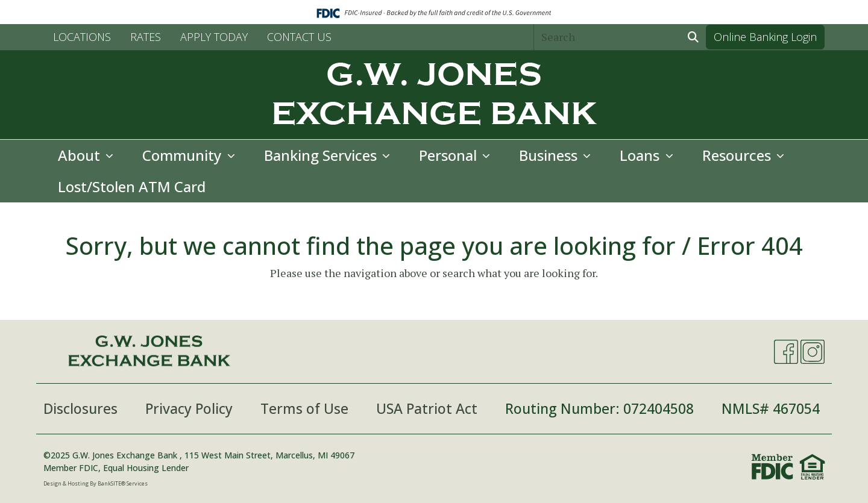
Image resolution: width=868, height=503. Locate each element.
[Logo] (434, 95)
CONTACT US (299, 37)
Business (550, 155)
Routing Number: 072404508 (599, 408)
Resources (738, 155)
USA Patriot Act (427, 408)
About (81, 155)
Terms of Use (304, 408)
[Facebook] (786, 352)
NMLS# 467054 (771, 408)
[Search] (608, 37)
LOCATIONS (82, 37)
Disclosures (80, 408)
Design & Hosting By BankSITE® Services (96, 483)
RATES (146, 37)
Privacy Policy (189, 408)
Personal (450, 155)
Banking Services (322, 155)
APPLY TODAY (214, 37)
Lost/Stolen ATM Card (132, 186)
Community (184, 155)
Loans (641, 155)
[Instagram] (813, 352)
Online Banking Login (765, 37)
